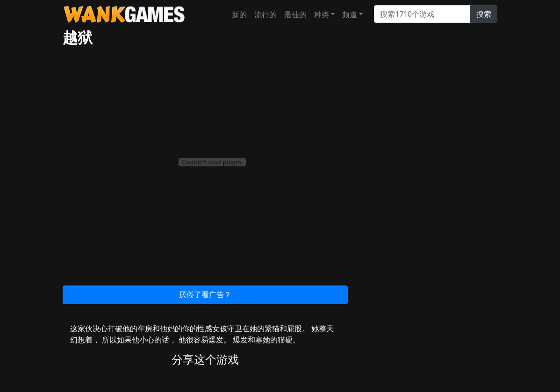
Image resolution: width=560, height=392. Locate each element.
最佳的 (295, 14)
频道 (350, 14)
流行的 (266, 14)
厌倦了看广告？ (205, 294)
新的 (239, 14)
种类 (322, 14)
